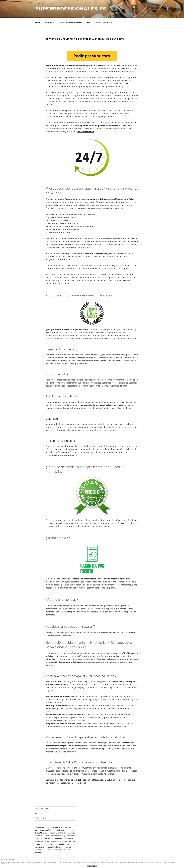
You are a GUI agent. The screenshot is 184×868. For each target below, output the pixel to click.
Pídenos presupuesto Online (70, 22)
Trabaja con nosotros (104, 22)
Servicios (50, 22)
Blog (88, 22)
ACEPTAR (92, 866)
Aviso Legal (39, 813)
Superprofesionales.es (71, 9)
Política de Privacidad (43, 818)
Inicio (37, 22)
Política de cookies (42, 809)
